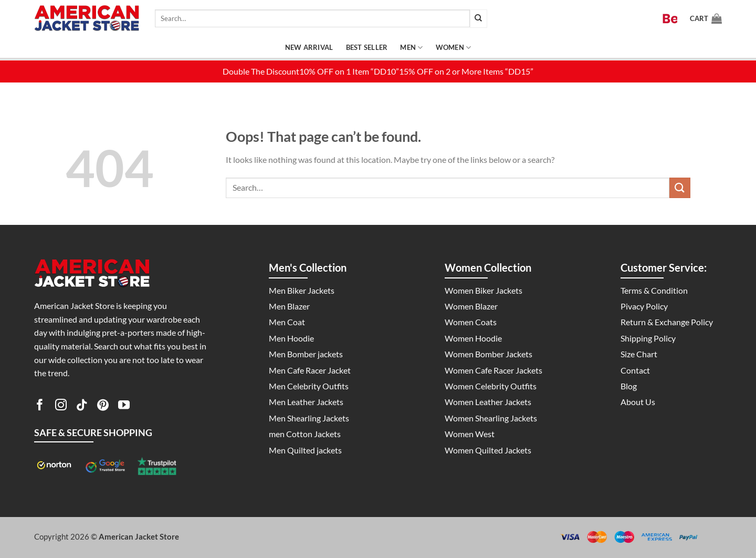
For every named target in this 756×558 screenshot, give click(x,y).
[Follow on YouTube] (124, 407)
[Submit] (479, 19)
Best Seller (367, 47)
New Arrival (309, 47)
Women (454, 48)
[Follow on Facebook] (40, 407)
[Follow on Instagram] (61, 407)
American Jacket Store (139, 536)
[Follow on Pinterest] (103, 407)
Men (411, 48)
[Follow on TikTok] (82, 407)
